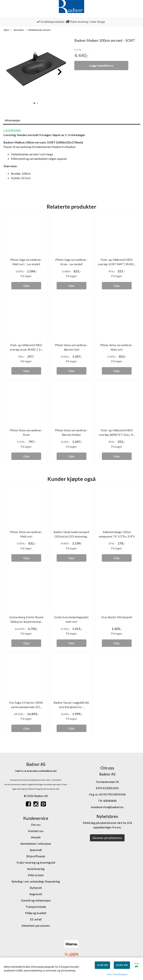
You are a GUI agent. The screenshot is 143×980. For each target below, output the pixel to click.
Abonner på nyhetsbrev (107, 838)
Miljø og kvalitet (36, 913)
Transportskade (36, 907)
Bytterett (36, 888)
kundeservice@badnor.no (107, 807)
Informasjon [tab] (12, 120)
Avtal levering (36, 869)
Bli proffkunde (36, 856)
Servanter (17, 30)
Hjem (7, 30)
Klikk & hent (36, 875)
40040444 (110, 801)
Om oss (36, 825)
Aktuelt (36, 837)
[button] (34, 103)
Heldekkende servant (38, 30)
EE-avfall (36, 919)
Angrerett (36, 894)
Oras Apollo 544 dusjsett (117, 617)
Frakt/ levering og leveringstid (36, 862)
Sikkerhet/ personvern (36, 926)
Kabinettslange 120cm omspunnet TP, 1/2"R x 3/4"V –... (117, 536)
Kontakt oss (36, 831)
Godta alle (122, 965)
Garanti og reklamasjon (36, 900)
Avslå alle (102, 965)
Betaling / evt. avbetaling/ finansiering (36, 881)
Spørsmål (36, 850)
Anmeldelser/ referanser (36, 843)
